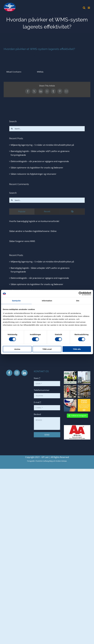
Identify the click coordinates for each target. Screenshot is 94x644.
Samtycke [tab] (16, 301)
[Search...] (47, 129)
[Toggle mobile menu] (89, 8)
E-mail (37, 402)
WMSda (40, 72)
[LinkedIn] (24, 373)
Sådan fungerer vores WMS (22, 241)
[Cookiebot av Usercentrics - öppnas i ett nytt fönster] (80, 294)
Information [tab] (47, 301)
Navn (37, 378)
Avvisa (17, 349)
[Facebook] (9, 373)
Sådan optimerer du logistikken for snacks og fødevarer (37, 168)
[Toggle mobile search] (84, 8)
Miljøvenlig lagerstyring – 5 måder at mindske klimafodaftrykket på (42, 145)
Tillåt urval (47, 349)
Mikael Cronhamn (14, 72)
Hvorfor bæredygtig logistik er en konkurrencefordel (34, 221)
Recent (47, 212)
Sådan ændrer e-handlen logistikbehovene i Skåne (33, 231)
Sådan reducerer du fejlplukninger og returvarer (33, 174)
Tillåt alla (77, 349)
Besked (37, 414)
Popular (22, 212)
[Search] (12, 129)
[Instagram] (17, 373)
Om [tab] (78, 301)
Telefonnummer (42, 390)
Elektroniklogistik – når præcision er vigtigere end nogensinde (40, 161)
